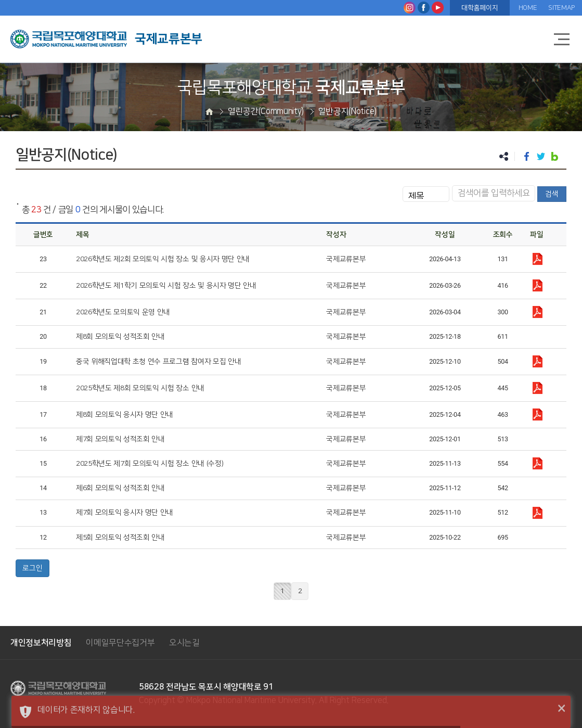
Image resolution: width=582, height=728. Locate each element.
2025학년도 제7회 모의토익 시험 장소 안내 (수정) (150, 464)
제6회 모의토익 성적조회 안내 (120, 488)
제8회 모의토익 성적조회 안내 (120, 337)
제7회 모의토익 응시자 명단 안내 (125, 513)
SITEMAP (561, 8)
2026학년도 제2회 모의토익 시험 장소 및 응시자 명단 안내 (163, 259)
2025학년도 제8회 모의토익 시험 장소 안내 (140, 388)
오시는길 (184, 643)
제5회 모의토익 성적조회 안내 (120, 538)
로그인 (33, 568)
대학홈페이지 (480, 8)
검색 (552, 194)
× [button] (561, 709)
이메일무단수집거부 (120, 643)
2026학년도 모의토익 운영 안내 (123, 312)
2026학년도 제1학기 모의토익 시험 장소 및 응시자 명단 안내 (166, 286)
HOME (528, 8)
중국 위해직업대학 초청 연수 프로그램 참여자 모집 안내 (158, 362)
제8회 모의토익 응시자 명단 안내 (125, 415)
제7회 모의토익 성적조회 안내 (120, 439)
